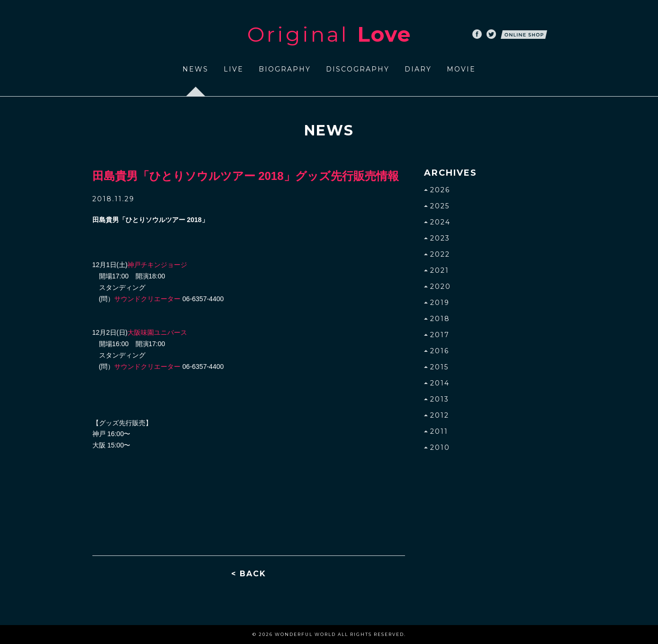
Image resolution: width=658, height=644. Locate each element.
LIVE (234, 69)
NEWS (195, 69)
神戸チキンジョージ (157, 265)
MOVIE (461, 69)
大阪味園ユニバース (157, 332)
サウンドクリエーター (147, 299)
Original (329, 34)
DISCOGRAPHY (358, 69)
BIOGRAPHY (285, 69)
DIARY (418, 69)
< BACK (249, 574)
